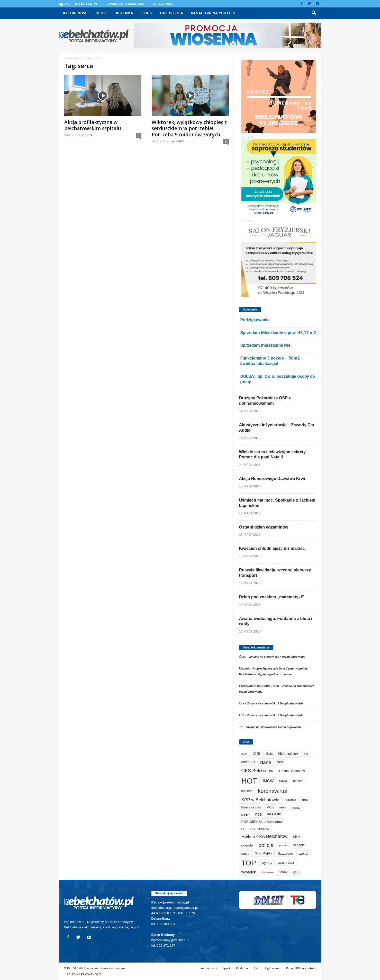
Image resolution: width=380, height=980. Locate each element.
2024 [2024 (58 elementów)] (245, 754)
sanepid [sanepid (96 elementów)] (299, 845)
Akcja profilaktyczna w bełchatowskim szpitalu (93, 125)
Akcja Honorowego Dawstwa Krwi (272, 479)
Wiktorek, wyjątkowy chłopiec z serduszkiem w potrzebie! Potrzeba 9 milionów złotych (189, 128)
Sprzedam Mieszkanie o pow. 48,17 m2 (278, 333)
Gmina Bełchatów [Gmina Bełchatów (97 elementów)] (292, 771)
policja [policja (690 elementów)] (266, 845)
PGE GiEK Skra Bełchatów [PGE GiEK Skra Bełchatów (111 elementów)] (262, 822)
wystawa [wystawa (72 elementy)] (267, 872)
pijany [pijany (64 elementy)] (297, 836)
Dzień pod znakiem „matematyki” (272, 597)
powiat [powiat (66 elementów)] (283, 845)
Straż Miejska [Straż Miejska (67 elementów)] (264, 853)
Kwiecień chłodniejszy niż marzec (272, 548)
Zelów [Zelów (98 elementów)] (283, 872)
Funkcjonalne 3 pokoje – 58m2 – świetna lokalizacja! (272, 361)
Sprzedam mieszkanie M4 (265, 345)
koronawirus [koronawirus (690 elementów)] (272, 791)
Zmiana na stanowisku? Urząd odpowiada (277, 657)
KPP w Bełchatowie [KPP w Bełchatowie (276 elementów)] (260, 800)
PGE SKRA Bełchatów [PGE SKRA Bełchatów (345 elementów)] (265, 836)
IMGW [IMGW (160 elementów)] (268, 781)
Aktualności (76, 13)
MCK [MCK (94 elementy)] (270, 807)
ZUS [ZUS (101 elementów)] (296, 872)
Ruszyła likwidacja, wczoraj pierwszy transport (275, 573)
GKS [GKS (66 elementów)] (280, 762)
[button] (314, 13)
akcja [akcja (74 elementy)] (269, 753)
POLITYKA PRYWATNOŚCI (84, 974)
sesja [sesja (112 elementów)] (245, 854)
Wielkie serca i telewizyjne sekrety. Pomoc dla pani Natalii (273, 455)
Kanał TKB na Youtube (213, 13)
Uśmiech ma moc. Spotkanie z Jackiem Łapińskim (277, 503)
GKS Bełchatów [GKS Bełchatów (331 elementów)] (257, 771)
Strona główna (73, 58)
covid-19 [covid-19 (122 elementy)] (248, 762)
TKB (147, 13)
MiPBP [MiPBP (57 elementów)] (246, 815)
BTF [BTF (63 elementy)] (306, 754)
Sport (102, 13)
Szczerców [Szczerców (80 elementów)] (285, 854)
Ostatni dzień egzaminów (264, 527)
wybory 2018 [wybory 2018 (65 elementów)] (286, 863)
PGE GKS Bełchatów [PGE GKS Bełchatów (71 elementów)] (255, 829)
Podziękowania (255, 320)
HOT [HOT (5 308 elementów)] (249, 781)
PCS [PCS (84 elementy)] (259, 815)
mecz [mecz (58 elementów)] (283, 807)
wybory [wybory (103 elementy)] (267, 863)
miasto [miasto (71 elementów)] (296, 808)
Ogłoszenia (163, 4)
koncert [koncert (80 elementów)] (297, 781)
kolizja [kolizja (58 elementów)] (283, 781)
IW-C (68, 135)
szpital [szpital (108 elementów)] (303, 854)
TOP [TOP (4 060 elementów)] (249, 863)
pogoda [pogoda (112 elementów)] (247, 845)
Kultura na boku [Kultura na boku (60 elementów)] (251, 807)
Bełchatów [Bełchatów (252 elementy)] (288, 754)
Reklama (125, 13)
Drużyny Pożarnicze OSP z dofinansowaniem (265, 401)
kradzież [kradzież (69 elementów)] (290, 800)
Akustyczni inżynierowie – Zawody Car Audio (277, 428)
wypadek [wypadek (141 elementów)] (249, 872)
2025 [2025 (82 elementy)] (256, 754)
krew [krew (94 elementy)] (305, 800)
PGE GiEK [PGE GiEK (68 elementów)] (274, 814)
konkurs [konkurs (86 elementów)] (247, 791)
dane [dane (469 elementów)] (266, 762)
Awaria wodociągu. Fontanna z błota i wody (276, 621)
